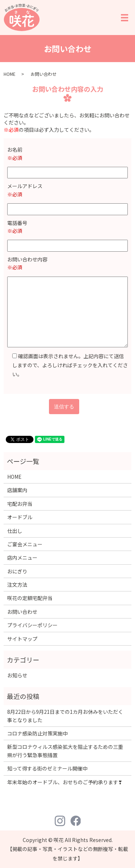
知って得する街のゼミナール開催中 (47, 768)
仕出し (15, 531)
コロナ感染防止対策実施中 (37, 733)
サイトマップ (22, 639)
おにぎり (17, 571)
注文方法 (17, 585)
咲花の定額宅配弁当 (30, 598)
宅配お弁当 (20, 504)
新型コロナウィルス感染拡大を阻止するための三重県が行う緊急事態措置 (65, 751)
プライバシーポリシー (32, 625)
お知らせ (17, 675)
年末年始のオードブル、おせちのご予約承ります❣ (65, 782)
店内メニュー (22, 557)
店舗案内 (17, 490)
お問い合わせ (22, 612)
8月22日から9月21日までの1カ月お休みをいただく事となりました (65, 716)
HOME (10, 74)
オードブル (20, 517)
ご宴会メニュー (25, 544)
